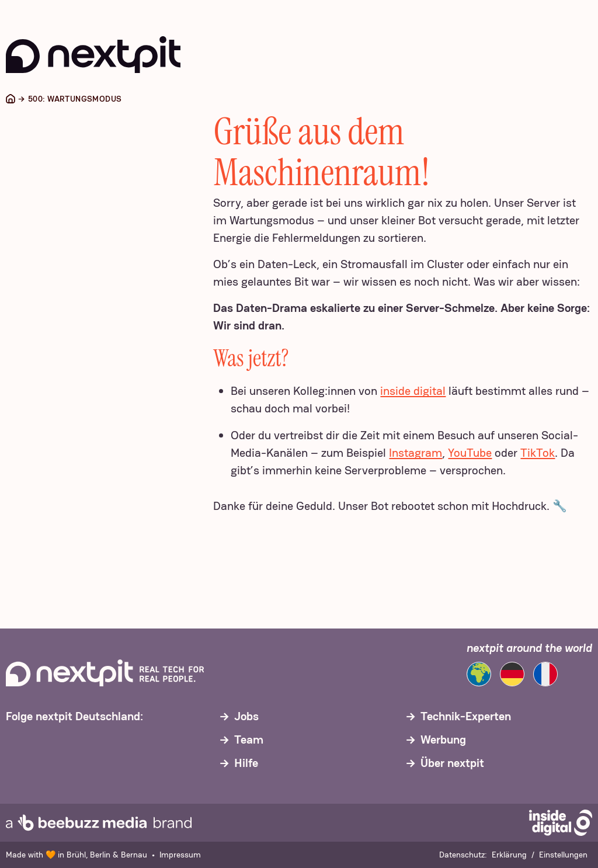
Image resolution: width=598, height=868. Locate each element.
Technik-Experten (466, 716)
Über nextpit (452, 763)
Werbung (443, 739)
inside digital (413, 391)
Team (249, 739)
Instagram (416, 453)
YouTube (470, 453)
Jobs (246, 716)
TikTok (538, 453)
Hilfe (246, 763)
